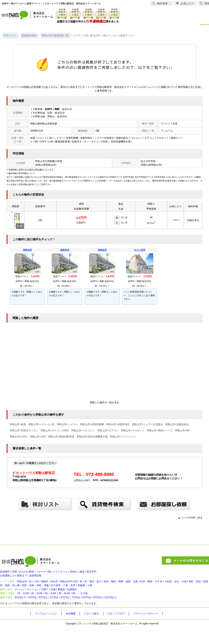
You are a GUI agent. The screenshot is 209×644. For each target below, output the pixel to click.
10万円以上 (137, 613)
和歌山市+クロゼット (133, 430)
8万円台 (107, 613)
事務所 (75, 599)
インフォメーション (48, 630)
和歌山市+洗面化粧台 (177, 424)
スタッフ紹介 (97, 630)
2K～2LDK (45, 606)
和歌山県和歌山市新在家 (44, 124)
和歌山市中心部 (83, 587)
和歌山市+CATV (19, 437)
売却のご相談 (93, 574)
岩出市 (66, 587)
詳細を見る (193, 220)
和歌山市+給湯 (18, 424)
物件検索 (160, 3)
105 (40, 220)
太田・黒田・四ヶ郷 (53, 593)
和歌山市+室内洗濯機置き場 (92, 437)
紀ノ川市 (41, 587)
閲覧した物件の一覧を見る (104, 402)
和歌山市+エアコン (108, 430)
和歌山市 (26, 587)
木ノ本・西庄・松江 (110, 587)
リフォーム (74, 574)
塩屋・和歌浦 (28, 593)
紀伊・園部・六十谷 (182, 587)
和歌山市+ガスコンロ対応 (55, 430)
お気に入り (185, 3)
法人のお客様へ (34, 574)
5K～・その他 (101, 606)
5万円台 (66, 613)
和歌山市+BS (182, 430)
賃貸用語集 (42, 579)
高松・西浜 (9, 593)
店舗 (64, 599)
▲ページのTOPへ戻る (190, 518)
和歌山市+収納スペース (160, 430)
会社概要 (75, 630)
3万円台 (39, 613)
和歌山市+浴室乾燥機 (92, 424)
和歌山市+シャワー (67, 424)
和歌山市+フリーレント (123, 437)
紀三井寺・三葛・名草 (118, 593)
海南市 (54, 587)
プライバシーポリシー (157, 630)
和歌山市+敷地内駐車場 (61, 437)
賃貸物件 (6, 574)
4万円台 (53, 613)
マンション (39, 599)
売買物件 (88, 599)
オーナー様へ (56, 574)
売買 (18, 574)
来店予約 (111, 574)
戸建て (54, 599)
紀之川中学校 (148, 161)
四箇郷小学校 (55, 161)
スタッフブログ (124, 630)
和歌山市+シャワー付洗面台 (147, 424)
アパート (23, 599)
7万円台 (94, 613)
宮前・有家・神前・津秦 (85, 593)
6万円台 (80, 613)
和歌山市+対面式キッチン (24, 430)
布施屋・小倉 (144, 593)
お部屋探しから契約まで (16, 579)
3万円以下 (24, 613)
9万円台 (121, 613)
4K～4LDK (81, 606)
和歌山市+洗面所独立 (118, 424)
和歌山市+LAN (38, 437)
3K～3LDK (63, 606)
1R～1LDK (28, 606)
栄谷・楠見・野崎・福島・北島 (146, 587)
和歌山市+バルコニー (83, 430)
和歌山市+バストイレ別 (41, 424)
